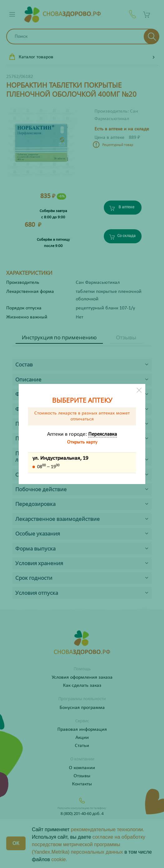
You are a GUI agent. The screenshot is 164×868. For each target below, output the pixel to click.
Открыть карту (82, 442)
